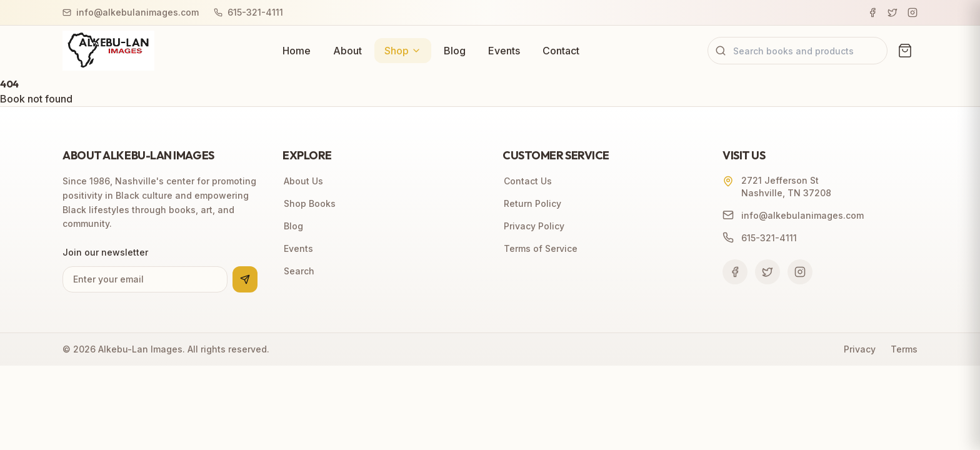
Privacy (860, 349)
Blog (455, 51)
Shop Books (309, 203)
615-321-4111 (248, 12)
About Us (303, 181)
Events (504, 51)
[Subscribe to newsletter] (245, 279)
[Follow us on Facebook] (735, 272)
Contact (561, 51)
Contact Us (527, 181)
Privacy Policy (533, 226)
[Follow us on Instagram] (800, 272)
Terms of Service (540, 248)
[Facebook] (872, 12)
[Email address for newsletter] (145, 279)
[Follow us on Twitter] (767, 272)
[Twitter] (892, 12)
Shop (403, 51)
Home (297, 51)
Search (298, 271)
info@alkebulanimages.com (131, 12)
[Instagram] (912, 12)
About (347, 51)
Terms (904, 349)
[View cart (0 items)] (905, 51)
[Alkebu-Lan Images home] (108, 51)
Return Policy (532, 203)
